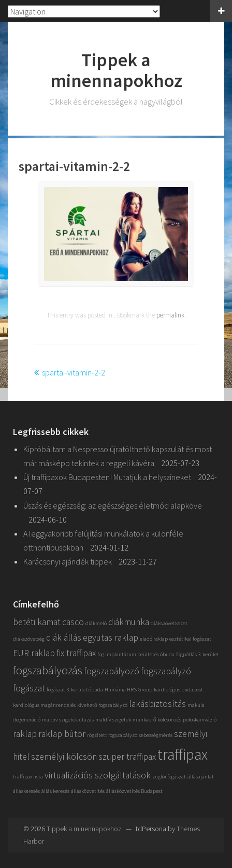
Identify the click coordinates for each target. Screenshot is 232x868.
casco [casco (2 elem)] (73, 622)
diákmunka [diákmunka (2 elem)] (129, 622)
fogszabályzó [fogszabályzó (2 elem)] (166, 671)
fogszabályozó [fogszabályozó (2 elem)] (112, 671)
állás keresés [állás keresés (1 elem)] (55, 791)
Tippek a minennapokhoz (116, 70)
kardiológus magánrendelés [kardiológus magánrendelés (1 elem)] (44, 705)
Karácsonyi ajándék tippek (68, 561)
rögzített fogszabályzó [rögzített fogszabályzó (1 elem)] (112, 735)
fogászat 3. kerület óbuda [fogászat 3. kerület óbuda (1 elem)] (75, 690)
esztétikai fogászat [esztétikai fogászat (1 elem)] (190, 639)
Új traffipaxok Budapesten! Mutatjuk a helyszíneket (107, 477)
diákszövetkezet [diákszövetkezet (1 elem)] (169, 623)
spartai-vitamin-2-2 (74, 372)
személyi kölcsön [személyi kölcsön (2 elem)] (64, 757)
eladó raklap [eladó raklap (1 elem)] (154, 639)
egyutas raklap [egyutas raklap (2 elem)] (111, 638)
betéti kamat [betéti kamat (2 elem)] (37, 622)
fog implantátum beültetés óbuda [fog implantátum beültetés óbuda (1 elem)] (136, 654)
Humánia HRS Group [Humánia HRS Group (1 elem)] (128, 690)
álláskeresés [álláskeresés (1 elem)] (26, 791)
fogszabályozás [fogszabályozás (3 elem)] (48, 670)
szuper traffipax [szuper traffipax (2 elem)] (127, 757)
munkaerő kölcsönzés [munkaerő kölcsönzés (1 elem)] (157, 720)
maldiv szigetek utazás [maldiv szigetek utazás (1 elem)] (68, 720)
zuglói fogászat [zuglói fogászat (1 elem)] (169, 777)
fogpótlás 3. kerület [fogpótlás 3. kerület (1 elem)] (198, 654)
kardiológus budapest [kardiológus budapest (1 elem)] (178, 690)
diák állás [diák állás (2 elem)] (64, 638)
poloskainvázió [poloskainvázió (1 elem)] (200, 720)
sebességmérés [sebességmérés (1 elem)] (156, 735)
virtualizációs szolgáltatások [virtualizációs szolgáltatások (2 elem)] (98, 775)
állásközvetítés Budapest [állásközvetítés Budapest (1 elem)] (134, 791)
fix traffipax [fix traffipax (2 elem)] (76, 653)
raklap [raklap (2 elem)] (25, 734)
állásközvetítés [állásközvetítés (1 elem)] (88, 791)
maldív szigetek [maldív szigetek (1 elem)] (113, 720)
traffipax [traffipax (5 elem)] (183, 754)
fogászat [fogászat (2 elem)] (29, 688)
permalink (170, 315)
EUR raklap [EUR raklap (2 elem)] (34, 653)
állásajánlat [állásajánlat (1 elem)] (201, 777)
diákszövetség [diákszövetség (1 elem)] (29, 639)
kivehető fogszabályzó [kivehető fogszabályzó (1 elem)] (102, 705)
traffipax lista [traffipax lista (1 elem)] (28, 777)
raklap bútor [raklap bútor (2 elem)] (62, 734)
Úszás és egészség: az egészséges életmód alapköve (113, 505)
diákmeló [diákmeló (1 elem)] (96, 623)
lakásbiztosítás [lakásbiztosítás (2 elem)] (157, 704)
